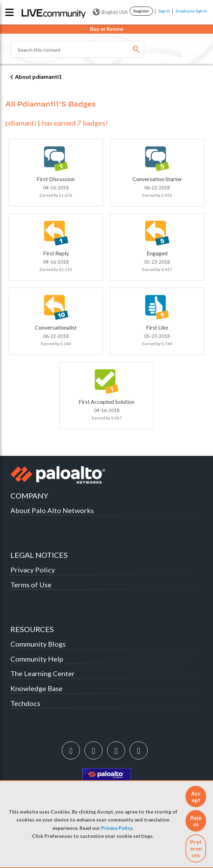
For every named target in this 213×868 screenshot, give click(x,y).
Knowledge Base (36, 688)
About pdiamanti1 (38, 76)
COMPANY (29, 496)
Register (141, 11)
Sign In (164, 11)
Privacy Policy (117, 828)
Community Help (37, 659)
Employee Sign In (191, 11)
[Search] (77, 49)
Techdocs (25, 703)
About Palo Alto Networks (52, 510)
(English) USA (110, 12)
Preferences (196, 848)
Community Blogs (38, 644)
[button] (196, 797)
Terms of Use (31, 585)
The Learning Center (43, 673)
